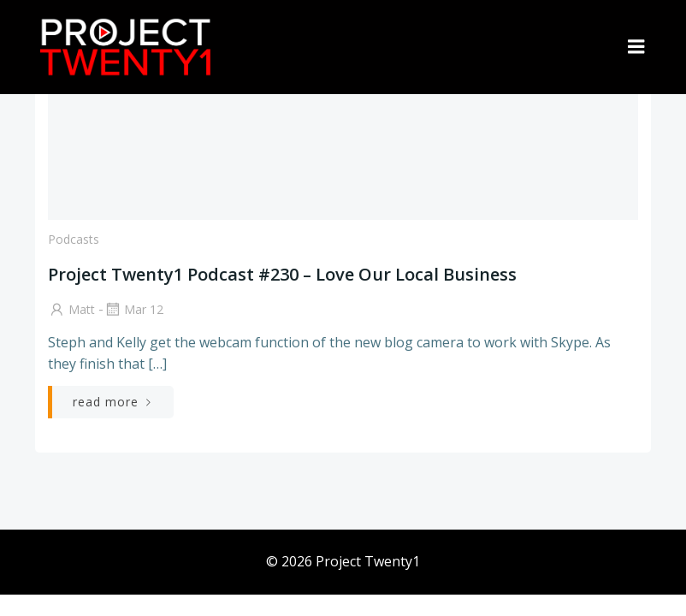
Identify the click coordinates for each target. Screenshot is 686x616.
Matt (71, 309)
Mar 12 (133, 309)
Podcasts (74, 239)
